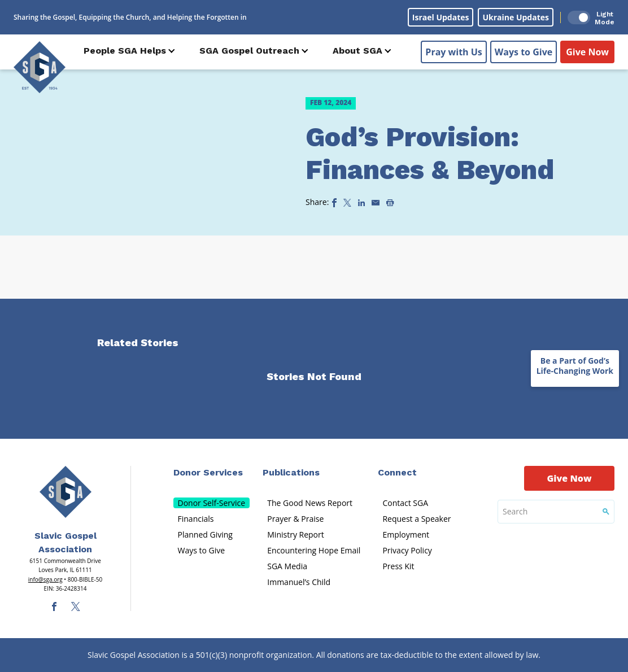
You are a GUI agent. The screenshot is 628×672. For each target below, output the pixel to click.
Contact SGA (405, 503)
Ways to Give (524, 51)
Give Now (587, 51)
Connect (397, 472)
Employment (406, 534)
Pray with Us (453, 51)
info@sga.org (45, 579)
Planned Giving (205, 534)
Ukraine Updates (516, 17)
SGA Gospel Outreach (249, 51)
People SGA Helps (125, 51)
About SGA (357, 51)
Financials (196, 519)
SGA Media (287, 566)
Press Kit (398, 566)
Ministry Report (295, 534)
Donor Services (208, 472)
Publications (291, 472)
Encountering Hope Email (314, 550)
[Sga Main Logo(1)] (66, 492)
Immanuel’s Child (299, 582)
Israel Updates (441, 17)
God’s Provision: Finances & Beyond (430, 153)
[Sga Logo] (40, 67)
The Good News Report (310, 503)
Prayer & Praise (295, 519)
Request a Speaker (417, 519)
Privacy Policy (407, 550)
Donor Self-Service (212, 503)
